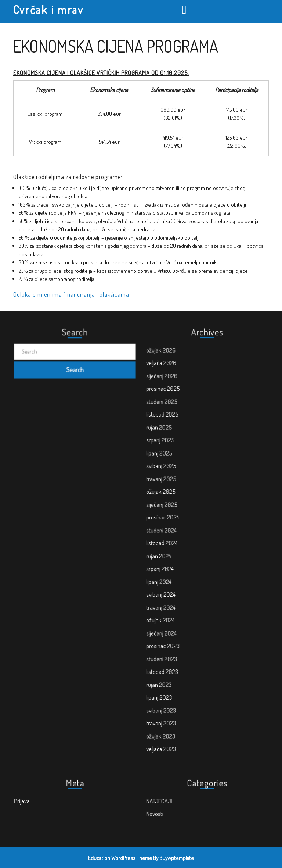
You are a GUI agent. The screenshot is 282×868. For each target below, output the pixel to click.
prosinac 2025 (178, 440)
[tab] (185, 10)
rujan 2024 (175, 552)
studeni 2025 (177, 449)
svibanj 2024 (176, 578)
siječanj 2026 (177, 431)
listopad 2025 (177, 457)
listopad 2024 (177, 543)
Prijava (39, 801)
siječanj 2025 (177, 517)
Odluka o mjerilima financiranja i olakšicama (71, 294)
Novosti (172, 810)
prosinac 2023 (178, 612)
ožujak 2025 (176, 509)
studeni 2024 (176, 535)
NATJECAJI (175, 801)
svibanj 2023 (176, 655)
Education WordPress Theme (120, 858)
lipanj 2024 (175, 569)
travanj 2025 (176, 500)
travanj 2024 (176, 586)
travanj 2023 (176, 664)
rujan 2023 (175, 638)
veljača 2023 (176, 681)
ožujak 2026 (176, 414)
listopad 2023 (177, 629)
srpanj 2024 (176, 560)
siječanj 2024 (176, 604)
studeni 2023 (177, 621)
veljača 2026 (176, 423)
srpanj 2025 (176, 474)
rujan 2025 (175, 466)
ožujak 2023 (176, 672)
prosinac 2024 (177, 526)
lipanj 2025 (175, 483)
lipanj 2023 (175, 647)
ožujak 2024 (176, 595)
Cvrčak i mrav (48, 10)
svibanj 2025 (176, 492)
